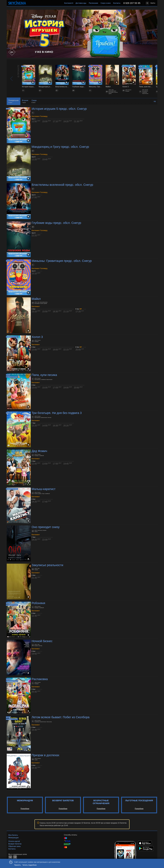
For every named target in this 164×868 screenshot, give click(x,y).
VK (10, 857)
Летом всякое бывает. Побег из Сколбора (61, 717)
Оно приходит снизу (46, 527)
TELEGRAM (15, 857)
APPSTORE (145, 843)
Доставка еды (81, 3)
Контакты (117, 3)
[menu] (85, 3)
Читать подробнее (30, 865)
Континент (68, 3)
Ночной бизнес (42, 641)
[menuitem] (69, 3)
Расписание (93, 3)
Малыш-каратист (44, 489)
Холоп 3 (37, 337)
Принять (18, 865)
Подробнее (25, 809)
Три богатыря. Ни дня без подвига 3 (57, 413)
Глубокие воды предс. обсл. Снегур (56, 223)
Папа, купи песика (44, 375)
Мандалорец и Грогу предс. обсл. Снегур (60, 147)
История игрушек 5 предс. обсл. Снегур (59, 109)
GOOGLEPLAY (146, 848)
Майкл (36, 299)
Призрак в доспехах (45, 755)
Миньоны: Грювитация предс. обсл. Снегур (62, 261)
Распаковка (40, 679)
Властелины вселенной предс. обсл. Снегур (62, 185)
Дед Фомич (39, 451)
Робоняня (38, 603)
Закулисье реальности (47, 565)
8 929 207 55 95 (132, 3)
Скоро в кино (106, 3)
